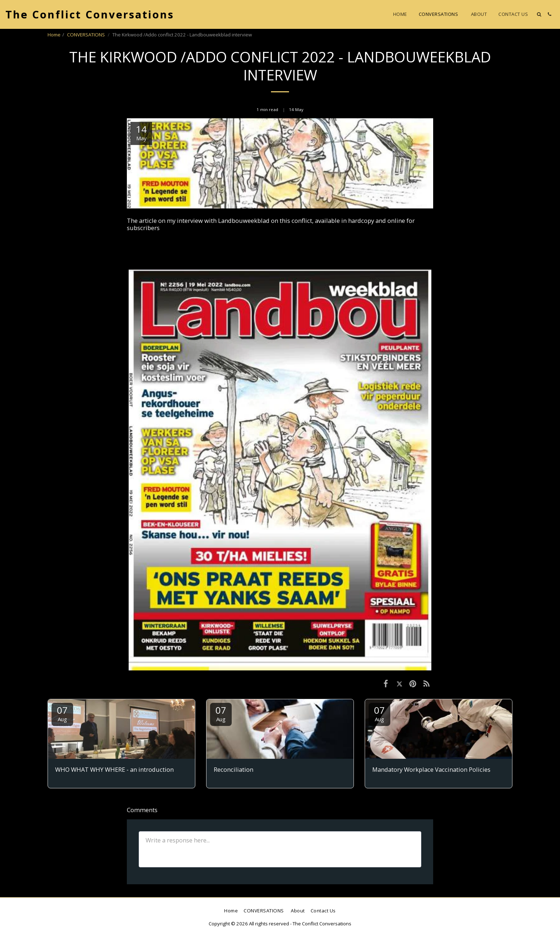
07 (62, 713)
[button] (539, 14)
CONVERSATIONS (86, 35)
